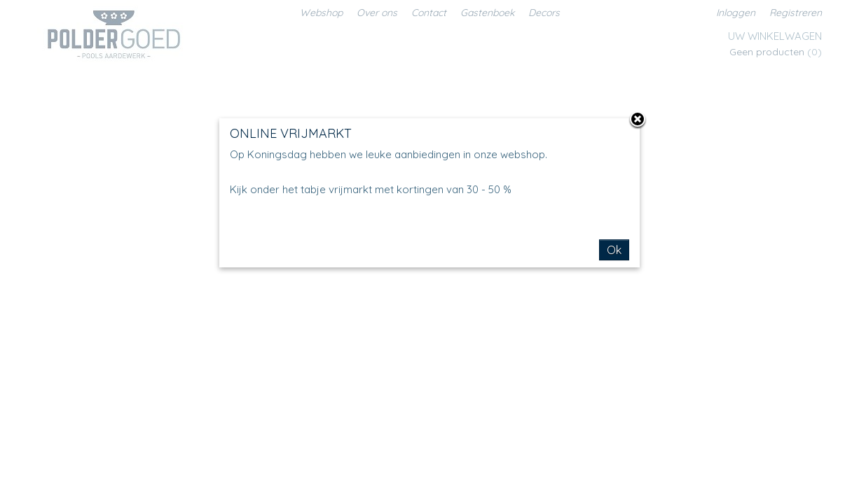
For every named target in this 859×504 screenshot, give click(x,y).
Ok (614, 250)
